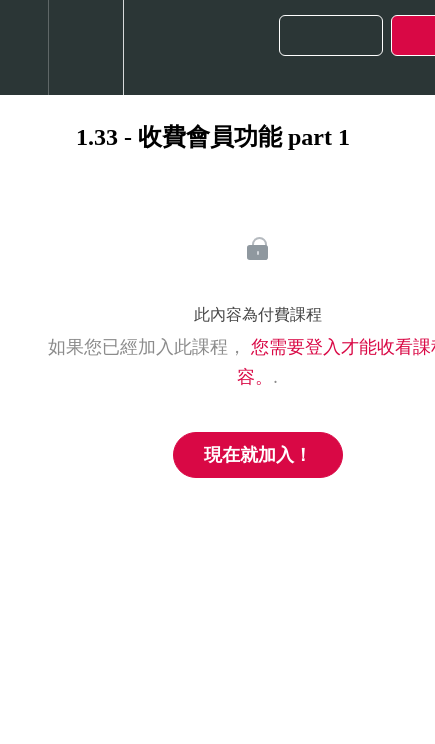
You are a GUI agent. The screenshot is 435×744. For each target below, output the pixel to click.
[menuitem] (85, 47)
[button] (24, 47)
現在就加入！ (258, 455)
